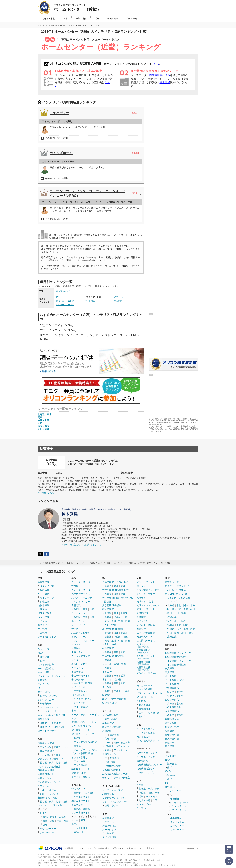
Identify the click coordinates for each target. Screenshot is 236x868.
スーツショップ (110, 830)
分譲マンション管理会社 (50, 759)
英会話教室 (108, 723)
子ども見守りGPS (81, 777)
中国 (193, 609)
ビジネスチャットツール (149, 693)
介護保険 (170, 731)
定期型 (180, 692)
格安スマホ (184, 598)
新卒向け (143, 716)
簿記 (114, 739)
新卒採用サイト (145, 651)
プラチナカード (178, 810)
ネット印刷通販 (145, 689)
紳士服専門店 (109, 826)
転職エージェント (146, 609)
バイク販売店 (78, 695)
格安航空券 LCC (80, 805)
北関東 (53, 817)
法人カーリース (145, 685)
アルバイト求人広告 (147, 673)
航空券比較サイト (81, 797)
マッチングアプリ (146, 772)
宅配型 (77, 648)
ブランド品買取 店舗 (82, 753)
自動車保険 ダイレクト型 (178, 653)
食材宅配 (76, 605)
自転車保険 (43, 605)
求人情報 (151, 848)
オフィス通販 (78, 761)
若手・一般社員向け (149, 713)
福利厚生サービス (81, 769)
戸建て (57, 747)
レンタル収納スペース (85, 641)
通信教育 (107, 687)
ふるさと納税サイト (82, 633)
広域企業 (172, 617)
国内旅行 (78, 793)
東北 (45, 817)
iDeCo (168, 771)
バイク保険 (43, 594)
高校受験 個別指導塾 (113, 629)
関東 (40, 417)
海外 (83, 820)
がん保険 (42, 629)
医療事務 (114, 735)
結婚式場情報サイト (147, 769)
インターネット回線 (175, 621)
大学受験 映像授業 (112, 605)
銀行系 (43, 696)
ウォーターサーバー (82, 582)
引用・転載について (135, 848)
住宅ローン (43, 684)
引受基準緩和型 (175, 696)
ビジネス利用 (81, 828)
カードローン (45, 692)
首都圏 (43, 763)
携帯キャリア (172, 582)
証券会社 (45, 657)
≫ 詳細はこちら (46, 493)
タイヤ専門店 (109, 837)
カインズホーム (61, 153)
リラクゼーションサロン (115, 798)
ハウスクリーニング (82, 598)
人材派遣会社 (143, 668)
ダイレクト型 (47, 586)
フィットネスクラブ (113, 790)
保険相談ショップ (47, 637)
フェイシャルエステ (147, 733)
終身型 (171, 692)
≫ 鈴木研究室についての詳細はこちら (81, 545)
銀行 (42, 661)
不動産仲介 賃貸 (46, 770)
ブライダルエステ (146, 729)
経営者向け (145, 705)
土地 (65, 747)
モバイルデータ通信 (175, 590)
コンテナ (78, 644)
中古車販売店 (78, 680)
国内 (76, 820)
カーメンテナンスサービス (85, 715)
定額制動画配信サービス (84, 722)
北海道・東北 (45, 414)
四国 (170, 613)
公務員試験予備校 (111, 770)
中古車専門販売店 (83, 683)
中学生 (117, 691)
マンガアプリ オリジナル (84, 750)
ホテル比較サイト (81, 801)
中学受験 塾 (108, 648)
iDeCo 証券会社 (46, 668)
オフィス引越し (79, 757)
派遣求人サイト (145, 637)
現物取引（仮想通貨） (51, 723)
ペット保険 (43, 617)
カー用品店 (108, 833)
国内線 (77, 809)
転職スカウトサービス (148, 605)
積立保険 (170, 746)
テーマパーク (143, 808)
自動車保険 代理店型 (176, 657)
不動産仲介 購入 (46, 751)
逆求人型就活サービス (148, 590)
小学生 (126, 691)
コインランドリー (81, 602)
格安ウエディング (146, 757)
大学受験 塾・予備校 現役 (116, 582)
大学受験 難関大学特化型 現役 (118, 598)
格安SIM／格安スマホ (176, 594)
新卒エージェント (146, 657)
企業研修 (141, 701)
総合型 (77, 738)
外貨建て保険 (172, 727)
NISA (40, 653)
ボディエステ (143, 737)
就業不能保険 (172, 719)
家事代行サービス (81, 594)
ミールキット (78, 613)
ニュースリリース (83, 848)
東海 (51, 763)
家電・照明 (119, 297)
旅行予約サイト (79, 789)
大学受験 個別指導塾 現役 (116, 590)
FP (106, 735)
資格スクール (109, 754)
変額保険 (170, 743)
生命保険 (42, 621)
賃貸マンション (46, 778)
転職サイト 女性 (145, 602)
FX (39, 688)
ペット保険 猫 (172, 684)
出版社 (77, 746)
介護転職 (141, 617)
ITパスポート (120, 750)
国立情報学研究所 (160, 75)
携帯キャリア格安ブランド (179, 586)
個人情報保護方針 (102, 848)
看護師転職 (142, 613)
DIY (58, 297)
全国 (155, 800)
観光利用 (78, 832)
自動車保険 (43, 582)
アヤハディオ (59, 113)
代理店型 (45, 590)
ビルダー (45, 813)
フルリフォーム (48, 790)
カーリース (77, 668)
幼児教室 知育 (109, 703)
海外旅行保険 (45, 613)
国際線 (86, 809)
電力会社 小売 (79, 773)
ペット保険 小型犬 (175, 680)
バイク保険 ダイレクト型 (178, 661)
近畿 (40, 423)
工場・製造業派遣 (146, 633)
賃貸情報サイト (46, 774)
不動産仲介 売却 (46, 743)
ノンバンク (55, 696)
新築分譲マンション (48, 798)
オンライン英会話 (111, 727)
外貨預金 (42, 680)
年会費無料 (46, 704)
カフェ (75, 718)
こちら (155, 64)
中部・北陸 (43, 420)
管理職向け (145, 709)
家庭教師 (107, 695)
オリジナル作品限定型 (85, 742)
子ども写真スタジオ (82, 726)
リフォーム (43, 786)
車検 (74, 711)
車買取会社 (77, 672)
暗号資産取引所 (46, 719)
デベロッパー (47, 832)
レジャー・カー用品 (65, 305)
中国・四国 (43, 426)
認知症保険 (171, 723)
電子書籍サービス (81, 730)
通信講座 (107, 731)
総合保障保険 (172, 735)
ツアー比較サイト (81, 813)
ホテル (75, 824)
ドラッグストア (110, 822)
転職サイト (142, 598)
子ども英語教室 (110, 715)
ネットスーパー (79, 621)
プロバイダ (171, 602)
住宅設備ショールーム (49, 782)
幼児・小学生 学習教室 (114, 699)
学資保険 (42, 633)
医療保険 (42, 625)
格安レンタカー (79, 664)
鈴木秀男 (165, 82)
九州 (65, 763)
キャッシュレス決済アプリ (51, 715)
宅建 (107, 739)
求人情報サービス (146, 641)
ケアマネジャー (124, 746)
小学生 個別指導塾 (112, 680)
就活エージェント (146, 582)
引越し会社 (77, 652)
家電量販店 (108, 818)
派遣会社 (141, 629)
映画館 (140, 785)
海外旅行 (90, 793)
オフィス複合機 (79, 765)
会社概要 (69, 848)
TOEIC (108, 743)
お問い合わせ (118, 848)
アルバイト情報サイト (148, 594)
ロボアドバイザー (47, 731)
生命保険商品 (172, 700)
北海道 (108, 613)
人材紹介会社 (143, 663)
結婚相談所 (142, 761)
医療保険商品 (172, 688)
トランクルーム (79, 637)
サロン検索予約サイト (148, 741)
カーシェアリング (81, 656)
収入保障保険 (174, 707)
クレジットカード (47, 700)
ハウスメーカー (48, 829)
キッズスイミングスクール (115, 802)
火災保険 (42, 609)
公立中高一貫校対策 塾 (114, 664)
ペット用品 (90, 301)
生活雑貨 (118, 301)
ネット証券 (43, 649)
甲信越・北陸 (121, 617)
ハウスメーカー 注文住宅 (50, 805)
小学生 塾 (107, 672)
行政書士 (109, 746)
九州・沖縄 (43, 429)
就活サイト (142, 586)
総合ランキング (63, 291)
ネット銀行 (43, 672)
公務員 (108, 750)
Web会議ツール (145, 697)
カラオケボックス (146, 804)
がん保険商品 (172, 711)
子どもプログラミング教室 (116, 778)
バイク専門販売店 (83, 699)
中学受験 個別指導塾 (113, 656)
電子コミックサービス (83, 734)
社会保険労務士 (122, 743)
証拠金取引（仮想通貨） (53, 727)
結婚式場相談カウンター (149, 765)
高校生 (108, 691)
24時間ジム (108, 794)
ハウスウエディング (147, 753)
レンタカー (77, 660)
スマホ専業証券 (46, 665)
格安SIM (172, 598)
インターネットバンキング (51, 676)
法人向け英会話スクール (115, 774)
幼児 (107, 719)
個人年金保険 (172, 739)
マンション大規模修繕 (49, 767)
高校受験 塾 (108, 609)
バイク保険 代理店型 (176, 665)
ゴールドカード (48, 711)
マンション (46, 747)
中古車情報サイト (81, 676)
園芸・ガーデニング (65, 301)
